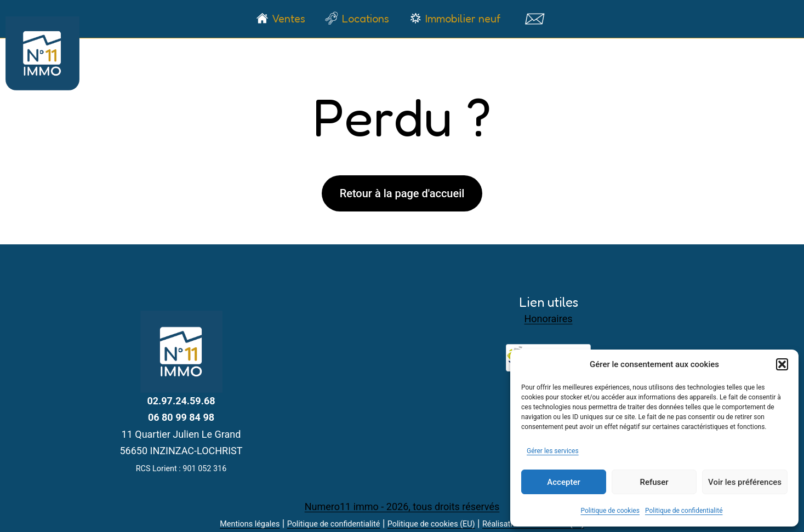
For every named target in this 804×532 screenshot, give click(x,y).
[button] (782, 364)
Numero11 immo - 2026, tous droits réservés (402, 507)
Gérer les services (553, 451)
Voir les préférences (745, 482)
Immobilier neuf (463, 19)
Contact (535, 19)
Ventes (289, 19)
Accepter (563, 482)
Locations (366, 19)
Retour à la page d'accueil (402, 193)
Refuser (654, 482)
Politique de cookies (610, 511)
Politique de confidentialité (684, 511)
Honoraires (549, 319)
